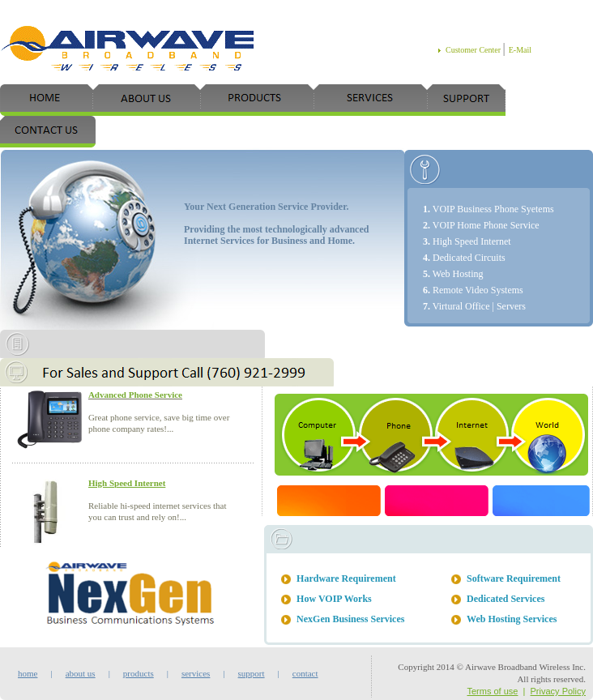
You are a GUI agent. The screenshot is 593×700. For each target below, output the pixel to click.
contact (299, 673)
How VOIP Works (334, 599)
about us (81, 673)
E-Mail (520, 50)
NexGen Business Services (350, 619)
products (139, 673)
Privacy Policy (558, 691)
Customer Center (474, 50)
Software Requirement (514, 578)
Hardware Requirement (346, 578)
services (196, 673)
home (28, 673)
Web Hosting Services (512, 619)
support (252, 673)
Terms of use (492, 691)
